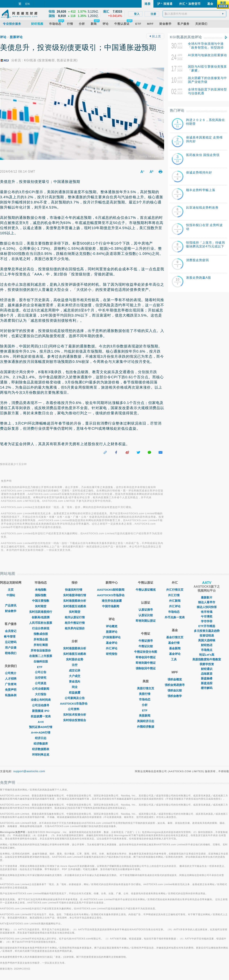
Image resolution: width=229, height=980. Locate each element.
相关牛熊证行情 (75, 623)
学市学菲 (207, 621)
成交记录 (75, 670)
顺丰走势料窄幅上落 (201, 190)
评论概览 (112, 626)
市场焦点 (207, 650)
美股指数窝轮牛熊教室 (207, 659)
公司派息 (41, 683)
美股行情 (146, 694)
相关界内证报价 (75, 628)
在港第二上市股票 (41, 656)
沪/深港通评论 (112, 637)
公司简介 (11, 673)
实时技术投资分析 (75, 715)
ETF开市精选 (207, 626)
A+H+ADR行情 (41, 732)
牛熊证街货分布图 (146, 652)
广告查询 (11, 684)
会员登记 (11, 631)
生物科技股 (41, 661)
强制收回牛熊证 (146, 668)
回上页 (155, 36)
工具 (175, 659)
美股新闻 (146, 716)
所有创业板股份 (41, 650)
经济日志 (41, 738)
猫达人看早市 (207, 602)
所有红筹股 (41, 645)
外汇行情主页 (175, 590)
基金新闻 (175, 648)
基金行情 (175, 643)
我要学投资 (207, 664)
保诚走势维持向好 (199, 172)
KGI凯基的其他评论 (186, 37)
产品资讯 (11, 605)
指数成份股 (41, 634)
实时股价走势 (75, 659)
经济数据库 (41, 744)
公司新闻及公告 (75, 698)
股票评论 (16, 37)
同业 (75, 687)
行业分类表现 (41, 628)
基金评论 (112, 643)
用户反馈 (11, 648)
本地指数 (41, 590)
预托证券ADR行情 (41, 727)
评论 (3, 37)
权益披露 (75, 692)
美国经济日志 (146, 721)
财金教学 (11, 611)
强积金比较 (175, 690)
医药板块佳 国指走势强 (203, 155)
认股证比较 (146, 615)
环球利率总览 (41, 755)
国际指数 (41, 595)
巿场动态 (175, 612)
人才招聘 (11, 679)
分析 (146, 705)
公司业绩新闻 (41, 689)
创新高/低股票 (41, 617)
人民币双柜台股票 (41, 623)
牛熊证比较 (146, 646)
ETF (41, 667)
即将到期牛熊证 (146, 663)
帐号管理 (11, 636)
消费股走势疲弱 (197, 260)
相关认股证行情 (75, 617)
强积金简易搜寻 (175, 685)
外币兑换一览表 (175, 617)
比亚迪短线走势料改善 (202, 208)
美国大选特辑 (207, 640)
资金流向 (75, 681)
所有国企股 (41, 639)
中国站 (11, 595)
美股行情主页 (146, 688)
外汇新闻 (175, 601)
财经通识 (207, 669)
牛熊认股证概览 (146, 590)
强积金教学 (175, 696)
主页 (11, 590)
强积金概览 (175, 679)
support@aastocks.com (29, 771)
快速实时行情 (75, 590)
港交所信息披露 (112, 601)
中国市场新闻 (112, 606)
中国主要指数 (41, 601)
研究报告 (112, 654)
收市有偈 (207, 612)
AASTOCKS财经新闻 (112, 590)
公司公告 (41, 672)
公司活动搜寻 (41, 705)
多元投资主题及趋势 (207, 631)
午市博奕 (207, 616)
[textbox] (194, 14)
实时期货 (41, 606)
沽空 (75, 665)
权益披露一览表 (41, 716)
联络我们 (11, 653)
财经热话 (207, 645)
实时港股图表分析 (75, 601)
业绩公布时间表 (41, 700)
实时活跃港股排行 (41, 612)
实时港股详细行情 (75, 595)
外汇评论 (112, 648)
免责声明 (11, 690)
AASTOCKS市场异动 (75, 704)
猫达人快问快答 (207, 607)
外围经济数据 (146, 727)
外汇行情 (175, 595)
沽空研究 (41, 678)
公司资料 (75, 709)
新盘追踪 (207, 683)
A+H (41, 722)
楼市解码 (207, 688)
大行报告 (41, 694)
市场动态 (146, 699)
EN (28, 4)
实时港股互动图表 (75, 606)
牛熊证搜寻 (146, 641)
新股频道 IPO (41, 711)
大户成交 (75, 676)
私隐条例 (11, 695)
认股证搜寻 (146, 610)
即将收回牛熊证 (146, 657)
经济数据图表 (41, 749)
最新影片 (207, 597)
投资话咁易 (207, 636)
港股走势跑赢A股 (199, 278)
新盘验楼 (207, 678)
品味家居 (207, 674)
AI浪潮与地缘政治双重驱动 (207, 55)
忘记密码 (11, 642)
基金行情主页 (175, 637)
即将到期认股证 (146, 621)
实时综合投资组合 (75, 720)
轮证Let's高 (207, 655)
